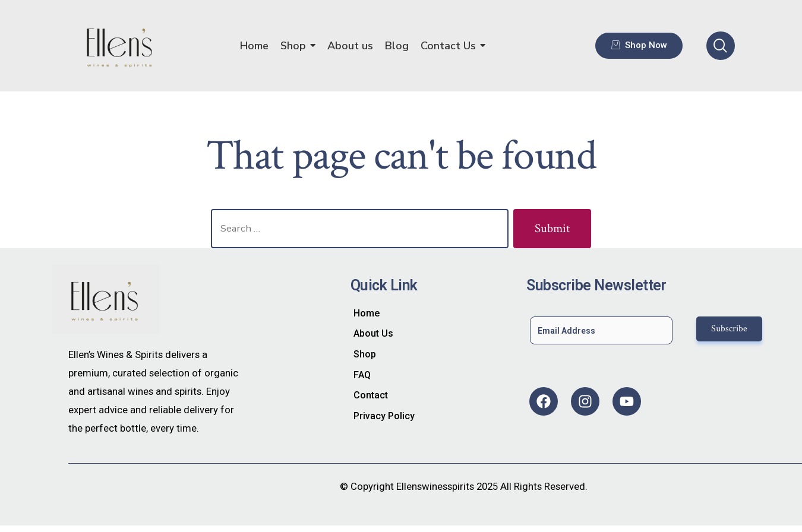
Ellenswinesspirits (435, 486)
